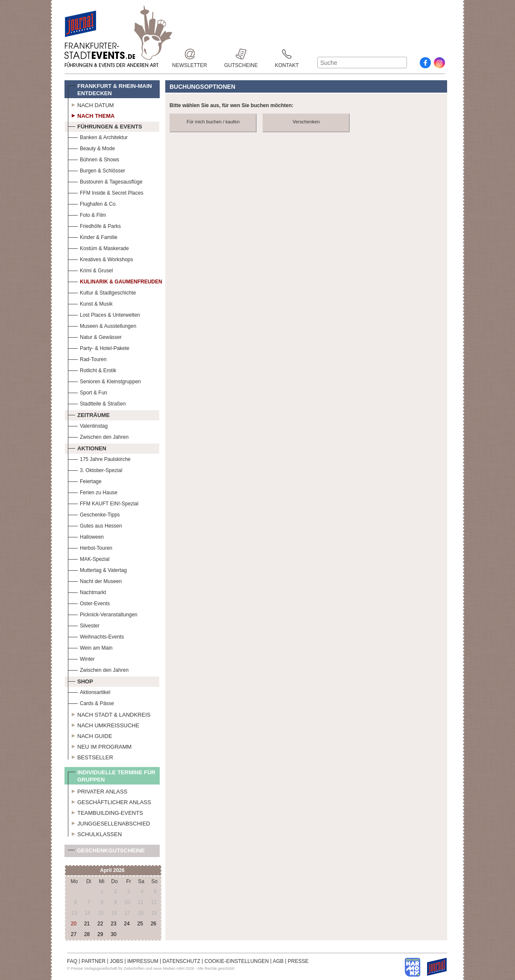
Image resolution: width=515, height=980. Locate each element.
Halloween (86, 536)
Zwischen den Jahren (98, 436)
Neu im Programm (100, 746)
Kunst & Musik (90, 303)
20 (74, 924)
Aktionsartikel (89, 691)
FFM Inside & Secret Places (106, 192)
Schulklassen (95, 833)
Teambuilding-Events (105, 812)
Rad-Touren (87, 358)
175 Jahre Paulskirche (99, 458)
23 (113, 924)
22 (100, 924)
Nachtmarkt (87, 591)
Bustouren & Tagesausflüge (105, 181)
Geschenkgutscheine (106, 852)
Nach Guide (90, 735)
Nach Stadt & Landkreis (109, 714)
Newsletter (190, 54)
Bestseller (91, 756)
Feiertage (85, 480)
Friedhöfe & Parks (94, 225)
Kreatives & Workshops (101, 258)
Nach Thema (91, 115)
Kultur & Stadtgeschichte (102, 292)
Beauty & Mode (91, 147)
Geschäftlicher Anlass (110, 801)
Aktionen (87, 447)
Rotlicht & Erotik (92, 369)
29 (100, 934)
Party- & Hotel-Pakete (99, 347)
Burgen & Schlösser (97, 170)
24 (127, 924)
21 (87, 924)
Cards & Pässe (91, 702)
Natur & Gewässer (95, 336)
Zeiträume (89, 414)
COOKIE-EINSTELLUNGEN (237, 961)
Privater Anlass (98, 790)
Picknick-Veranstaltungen (103, 614)
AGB (278, 961)
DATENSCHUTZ (181, 961)
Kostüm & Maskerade (98, 247)
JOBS (116, 961)
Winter (81, 658)
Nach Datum (91, 104)
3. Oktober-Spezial (95, 469)
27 (74, 934)
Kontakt (287, 54)
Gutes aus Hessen (95, 525)
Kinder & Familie (93, 236)
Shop (80, 680)
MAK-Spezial (89, 558)
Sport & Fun (88, 392)
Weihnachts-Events (96, 636)
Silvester (84, 625)
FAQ (72, 961)
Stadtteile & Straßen (97, 403)
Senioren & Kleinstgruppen (104, 381)
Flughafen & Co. (92, 203)
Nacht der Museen (95, 580)
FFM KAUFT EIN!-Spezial (103, 503)
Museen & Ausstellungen (102, 325)
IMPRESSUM (143, 961)
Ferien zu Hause (93, 491)
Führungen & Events (105, 125)
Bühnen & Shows (94, 159)
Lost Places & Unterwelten (104, 314)
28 (87, 934)
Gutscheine (241, 54)
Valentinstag (88, 425)
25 (140, 924)
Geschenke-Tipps (94, 514)
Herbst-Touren (90, 547)
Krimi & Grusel (90, 270)
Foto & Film (87, 214)
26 (154, 924)
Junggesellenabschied (109, 822)
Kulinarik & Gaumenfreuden (115, 281)
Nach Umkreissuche (104, 724)
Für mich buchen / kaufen (213, 122)
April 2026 (112, 870)
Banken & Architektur (98, 136)
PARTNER (94, 961)
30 (113, 934)
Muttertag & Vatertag (97, 569)
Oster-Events (89, 602)
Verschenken (306, 122)
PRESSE (298, 961)
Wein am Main (90, 647)
